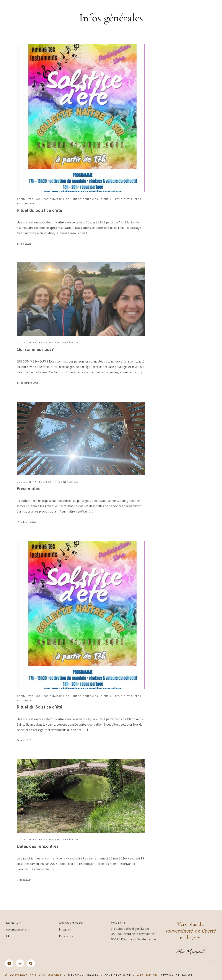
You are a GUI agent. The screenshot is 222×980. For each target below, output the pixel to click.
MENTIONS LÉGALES (83, 976)
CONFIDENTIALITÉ (118, 976)
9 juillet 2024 (24, 880)
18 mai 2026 (24, 244)
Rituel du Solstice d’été (39, 210)
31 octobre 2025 (26, 522)
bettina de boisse (177, 976)
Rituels (106, 199)
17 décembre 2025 (28, 383)
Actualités (25, 199)
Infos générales (86, 199)
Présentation (29, 489)
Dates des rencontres (38, 846)
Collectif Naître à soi (53, 199)
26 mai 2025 (24, 741)
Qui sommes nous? (35, 349)
